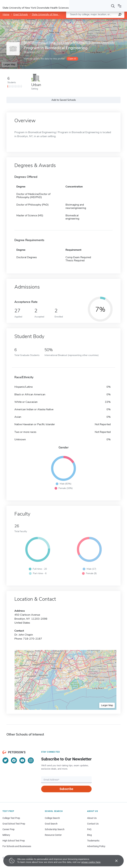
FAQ (89, 829)
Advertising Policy (96, 846)
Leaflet (87, 21)
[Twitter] (5, 760)
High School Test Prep (14, 841)
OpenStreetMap (105, 21)
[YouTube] (22, 760)
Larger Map (9, 64)
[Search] (113, 6)
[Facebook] (14, 760)
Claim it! (72, 59)
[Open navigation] (120, 6)
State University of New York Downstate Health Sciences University (69, 43)
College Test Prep (11, 818)
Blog (89, 835)
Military (6, 835)
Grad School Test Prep (14, 824)
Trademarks (93, 841)
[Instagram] (31, 760)
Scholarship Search (55, 829)
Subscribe (66, 789)
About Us (92, 818)
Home (6, 14)
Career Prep (9, 829)
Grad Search (51, 824)
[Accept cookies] (114, 861)
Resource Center (53, 835)
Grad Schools (21, 14)
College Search (52, 818)
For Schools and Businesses (17, 846)
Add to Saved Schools (64, 100)
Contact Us (93, 824)
